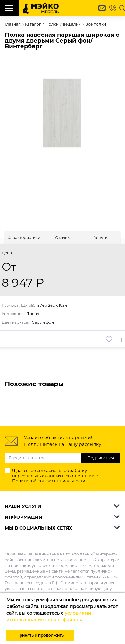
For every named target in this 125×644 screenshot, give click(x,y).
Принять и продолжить (40, 635)
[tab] (24, 238)
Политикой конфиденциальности (49, 481)
